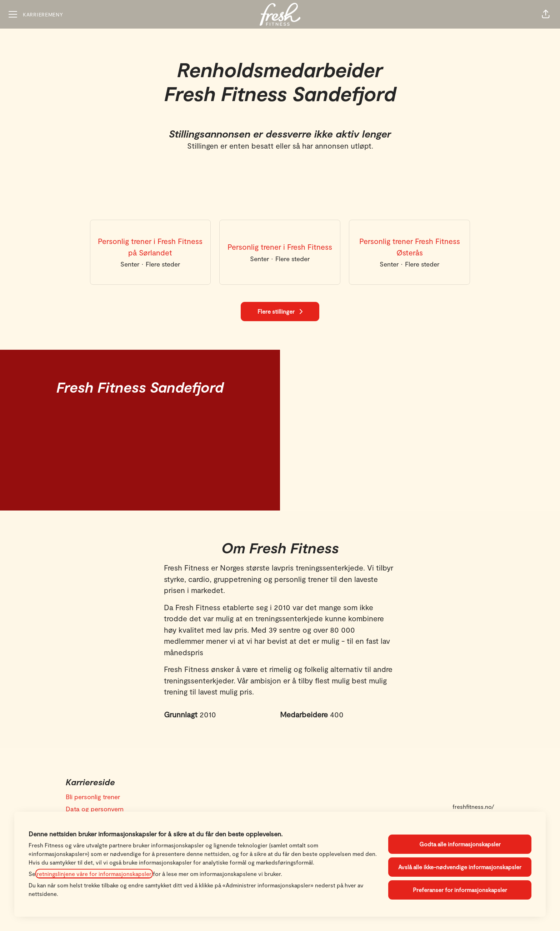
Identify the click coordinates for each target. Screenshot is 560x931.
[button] (546, 14)
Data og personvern (95, 809)
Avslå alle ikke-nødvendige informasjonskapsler (460, 867)
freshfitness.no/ (473, 806)
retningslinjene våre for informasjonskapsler (94, 874)
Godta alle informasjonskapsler (460, 844)
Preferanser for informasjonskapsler (460, 890)
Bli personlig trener (93, 797)
